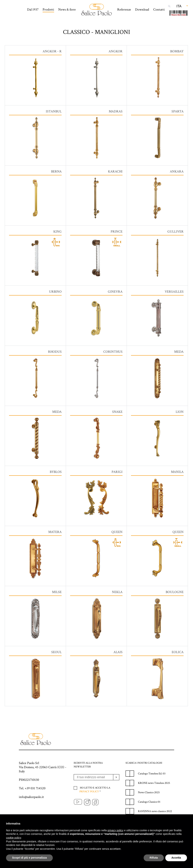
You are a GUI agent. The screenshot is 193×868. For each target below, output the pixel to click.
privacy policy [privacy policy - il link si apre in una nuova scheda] (116, 830)
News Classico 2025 (149, 806)
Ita (179, 6)
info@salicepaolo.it (31, 810)
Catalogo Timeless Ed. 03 (152, 787)
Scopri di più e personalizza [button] (29, 858)
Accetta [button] (176, 858)
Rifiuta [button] (154, 858)
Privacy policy (89, 805)
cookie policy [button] (13, 838)
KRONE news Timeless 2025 (154, 796)
